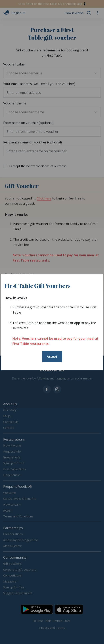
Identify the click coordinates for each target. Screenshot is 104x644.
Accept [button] (52, 357)
